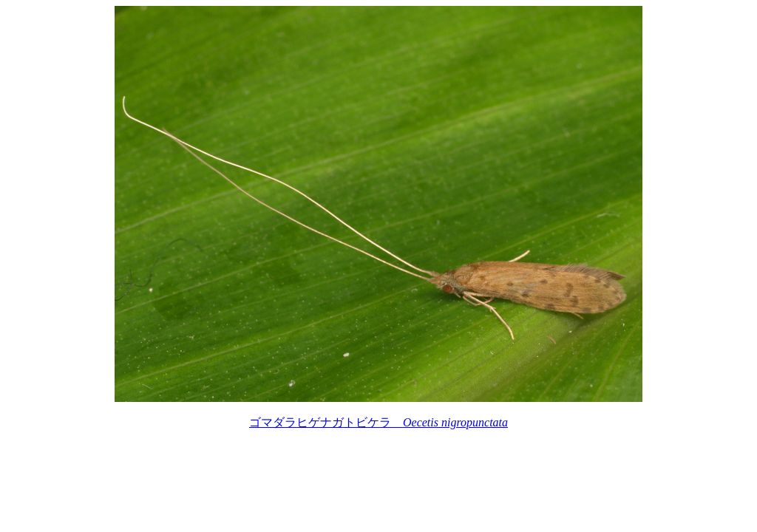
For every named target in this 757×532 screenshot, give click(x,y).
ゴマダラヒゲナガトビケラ (378, 422)
